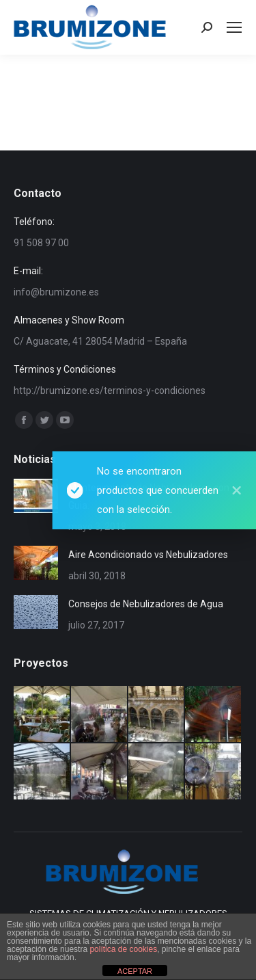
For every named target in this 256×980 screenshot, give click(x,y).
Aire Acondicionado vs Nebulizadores (148, 555)
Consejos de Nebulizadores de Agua (146, 604)
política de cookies (123, 949)
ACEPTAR (135, 971)
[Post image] (36, 496)
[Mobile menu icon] (234, 27)
